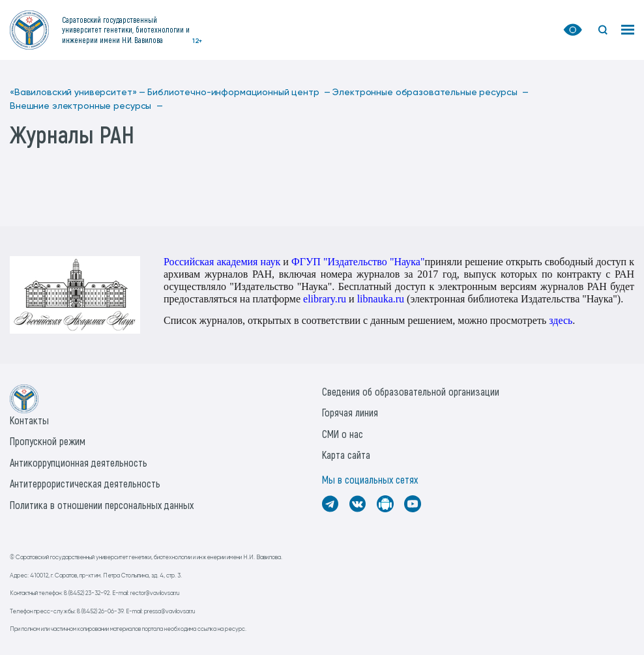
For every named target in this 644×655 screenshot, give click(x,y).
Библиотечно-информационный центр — (239, 93)
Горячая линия (350, 412)
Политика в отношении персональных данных (102, 505)
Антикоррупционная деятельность (79, 462)
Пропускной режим (48, 441)
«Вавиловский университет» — (78, 93)
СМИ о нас (343, 434)
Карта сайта (346, 455)
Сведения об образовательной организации (411, 391)
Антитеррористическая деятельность (85, 483)
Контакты (29, 420)
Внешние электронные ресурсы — (86, 106)
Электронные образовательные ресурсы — (431, 93)
